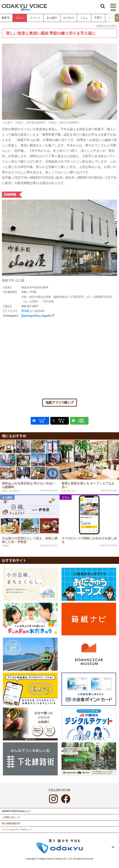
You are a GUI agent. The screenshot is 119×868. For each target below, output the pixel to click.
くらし (84, 18)
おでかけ (69, 18)
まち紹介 (52, 18)
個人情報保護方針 (11, 823)
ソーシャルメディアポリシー (17, 830)
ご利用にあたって (11, 817)
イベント (35, 18)
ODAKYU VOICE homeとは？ (17, 811)
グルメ (20, 18)
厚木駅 (25, 311)
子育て (98, 18)
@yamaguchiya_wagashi (38, 316)
